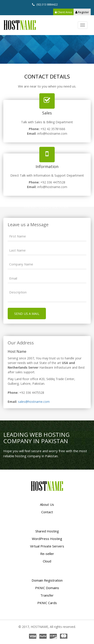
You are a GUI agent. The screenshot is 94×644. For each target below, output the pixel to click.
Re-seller (47, 554)
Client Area (63, 12)
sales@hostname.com (34, 402)
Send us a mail (27, 314)
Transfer (47, 595)
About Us (47, 504)
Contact (47, 512)
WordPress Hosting (47, 539)
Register (82, 12)
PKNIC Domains (47, 588)
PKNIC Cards (47, 603)
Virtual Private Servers (47, 546)
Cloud (47, 561)
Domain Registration (47, 580)
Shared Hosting (47, 531)
